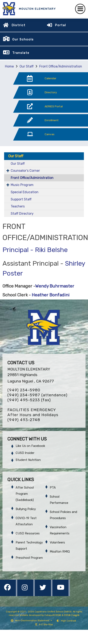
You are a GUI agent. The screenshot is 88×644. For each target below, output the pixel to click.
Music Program (22, 185)
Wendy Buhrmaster (55, 286)
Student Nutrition (28, 460)
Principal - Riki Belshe (35, 250)
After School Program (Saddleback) (25, 494)
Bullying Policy (26, 509)
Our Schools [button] (23, 39)
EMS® (67, 615)
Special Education (25, 192)
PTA (53, 488)
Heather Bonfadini (50, 295)
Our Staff (27, 66)
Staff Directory (22, 214)
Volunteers (57, 542)
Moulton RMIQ (60, 552)
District (19, 25)
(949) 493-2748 (24, 420)
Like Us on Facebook (30, 446)
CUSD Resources (28, 533)
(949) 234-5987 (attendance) (37, 395)
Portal (60, 25)
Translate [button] (21, 53)
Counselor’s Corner (25, 171)
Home (9, 66)
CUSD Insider (25, 453)
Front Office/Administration (61, 66)
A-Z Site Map (44, 624)
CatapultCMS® (53, 615)
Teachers (18, 206)
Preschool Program (29, 558)
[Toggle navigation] (80, 9)
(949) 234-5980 (24, 390)
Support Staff (21, 199)
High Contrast (68, 621)
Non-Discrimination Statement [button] (33, 621)
